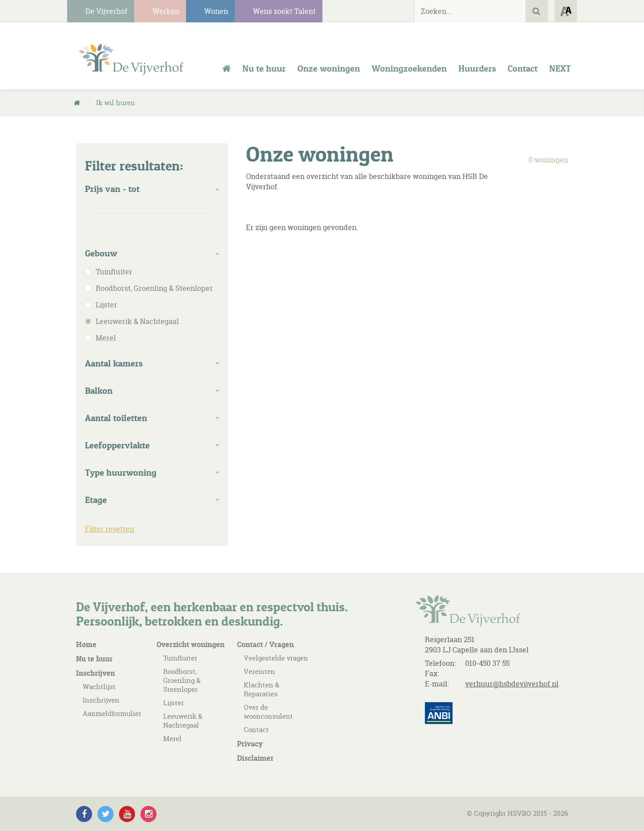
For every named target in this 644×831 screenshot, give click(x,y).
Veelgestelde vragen (276, 658)
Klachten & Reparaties (261, 689)
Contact (256, 730)
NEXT (560, 68)
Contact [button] (523, 68)
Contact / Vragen (265, 644)
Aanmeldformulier (112, 714)
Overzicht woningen (191, 644)
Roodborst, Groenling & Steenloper (182, 680)
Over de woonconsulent (268, 712)
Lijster (174, 703)
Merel (172, 739)
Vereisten (259, 671)
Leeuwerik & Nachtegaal (183, 721)
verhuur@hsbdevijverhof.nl (512, 684)
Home (86, 644)
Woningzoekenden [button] (409, 68)
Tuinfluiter (180, 658)
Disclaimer (255, 758)
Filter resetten (110, 529)
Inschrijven (95, 673)
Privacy (250, 744)
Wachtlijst (99, 687)
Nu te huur (264, 68)
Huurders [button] (477, 68)
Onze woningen (329, 68)
